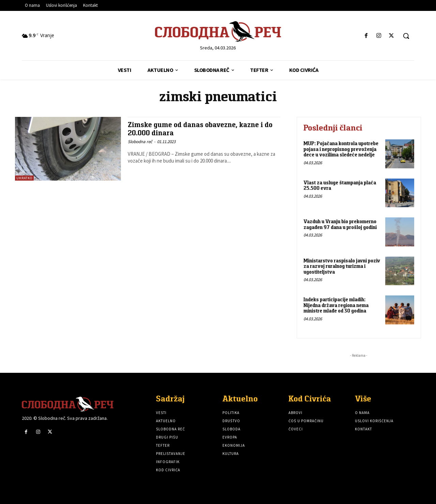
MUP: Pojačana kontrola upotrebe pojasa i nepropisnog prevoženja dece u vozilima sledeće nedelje (341, 149)
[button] (406, 36)
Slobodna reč (140, 141)
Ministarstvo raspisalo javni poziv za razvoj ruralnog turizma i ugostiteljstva (342, 266)
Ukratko (24, 178)
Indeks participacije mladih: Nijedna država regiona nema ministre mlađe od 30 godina (336, 305)
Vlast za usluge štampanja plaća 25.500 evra (340, 185)
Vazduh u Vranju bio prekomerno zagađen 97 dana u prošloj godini (340, 224)
